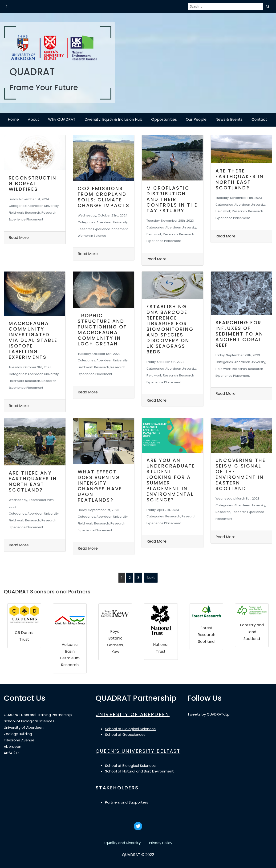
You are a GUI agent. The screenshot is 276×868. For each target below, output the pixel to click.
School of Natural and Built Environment (139, 771)
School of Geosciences (125, 734)
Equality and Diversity (122, 843)
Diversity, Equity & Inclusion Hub (113, 119)
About (33, 119)
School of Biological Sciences (130, 729)
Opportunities (164, 119)
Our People (196, 119)
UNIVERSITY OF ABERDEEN (133, 714)
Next (151, 578)
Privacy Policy (161, 843)
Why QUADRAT (62, 119)
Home (13, 119)
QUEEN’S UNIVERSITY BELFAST (138, 751)
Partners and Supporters (127, 802)
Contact (259, 119)
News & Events (229, 119)
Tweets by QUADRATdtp (209, 714)
